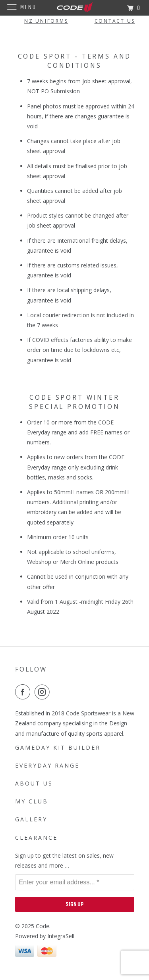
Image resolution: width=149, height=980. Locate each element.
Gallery (31, 819)
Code (43, 926)
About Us (34, 783)
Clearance (36, 838)
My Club (32, 801)
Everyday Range (47, 765)
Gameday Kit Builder (58, 747)
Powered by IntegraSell (45, 936)
